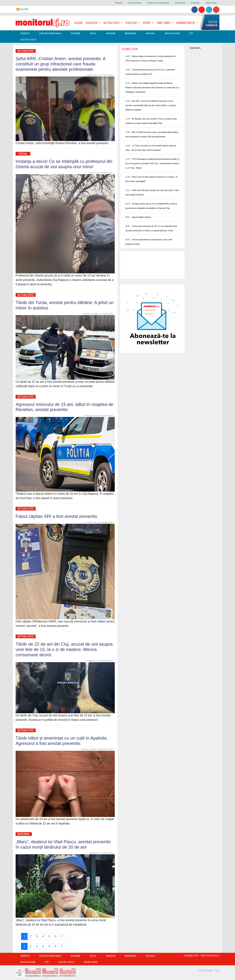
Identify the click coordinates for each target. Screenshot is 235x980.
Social (93, 33)
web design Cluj (209, 970)
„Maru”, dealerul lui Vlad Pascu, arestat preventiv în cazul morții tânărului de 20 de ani (63, 844)
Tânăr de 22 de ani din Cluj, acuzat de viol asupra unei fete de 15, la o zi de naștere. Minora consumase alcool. (64, 649)
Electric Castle (28, 40)
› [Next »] (68, 936)
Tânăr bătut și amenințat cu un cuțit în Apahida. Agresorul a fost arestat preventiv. (62, 741)
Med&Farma (131, 33)
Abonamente (180, 3)
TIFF (191, 33)
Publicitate (195, 3)
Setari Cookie (211, 3)
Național (151, 33)
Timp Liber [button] (164, 23)
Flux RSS (24, 9)
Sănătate (25, 33)
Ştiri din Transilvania (50, 33)
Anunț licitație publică (141, 217)
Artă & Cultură (172, 33)
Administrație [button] (186, 23)
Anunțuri (111, 33)
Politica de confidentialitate (158, 3)
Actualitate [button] (112, 23)
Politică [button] (131, 23)
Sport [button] (147, 23)
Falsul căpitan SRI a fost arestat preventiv (56, 516)
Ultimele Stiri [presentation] (130, 49)
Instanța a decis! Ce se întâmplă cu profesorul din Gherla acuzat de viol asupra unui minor (64, 164)
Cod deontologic (135, 3)
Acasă (78, 23)
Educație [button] (92, 23)
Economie (76, 33)
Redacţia (119, 3)
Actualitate (26, 51)
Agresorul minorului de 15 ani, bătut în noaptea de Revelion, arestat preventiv (64, 407)
